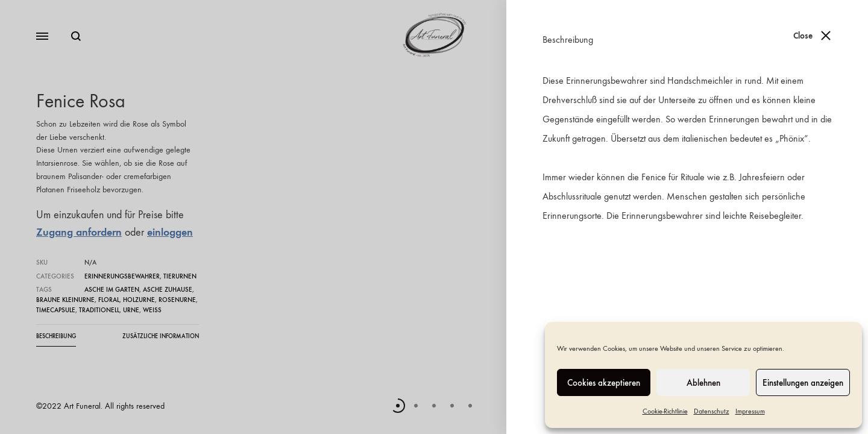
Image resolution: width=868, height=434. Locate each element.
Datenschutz (712, 411)
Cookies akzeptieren (604, 383)
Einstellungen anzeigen (803, 383)
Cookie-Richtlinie (665, 411)
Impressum (750, 411)
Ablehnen (703, 383)
